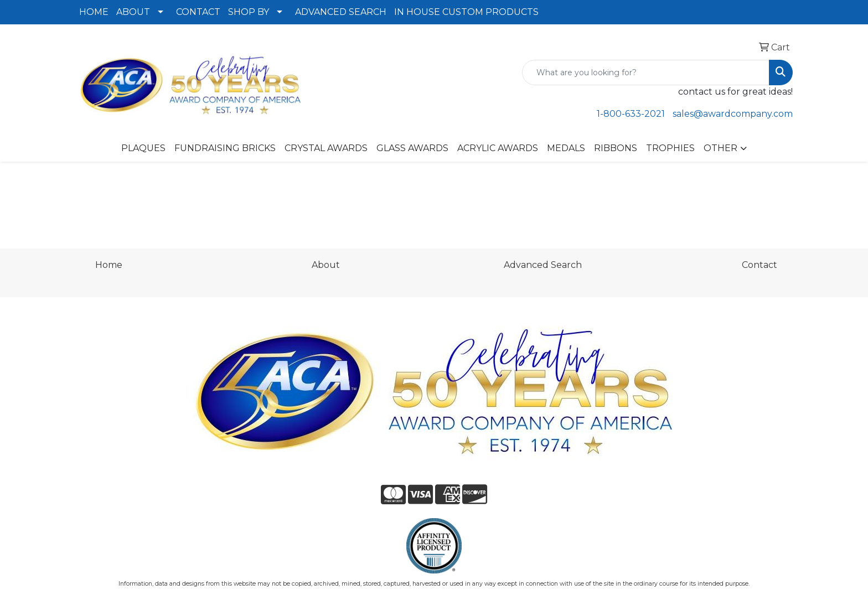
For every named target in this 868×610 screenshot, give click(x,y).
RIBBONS (616, 148)
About (326, 265)
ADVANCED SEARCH (341, 12)
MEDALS (566, 148)
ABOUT (133, 12)
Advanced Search (543, 265)
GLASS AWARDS (412, 148)
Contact (759, 265)
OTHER (720, 148)
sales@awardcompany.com (733, 114)
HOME (94, 12)
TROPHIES (670, 148)
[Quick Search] (646, 73)
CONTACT (198, 12)
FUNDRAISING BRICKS (225, 148)
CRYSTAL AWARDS (326, 148)
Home (109, 265)
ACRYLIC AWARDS (498, 148)
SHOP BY (249, 12)
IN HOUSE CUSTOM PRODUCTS (466, 12)
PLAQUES (143, 148)
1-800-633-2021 (631, 114)
